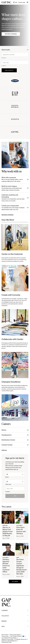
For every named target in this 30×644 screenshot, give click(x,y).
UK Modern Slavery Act (21, 639)
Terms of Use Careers (15, 635)
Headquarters (7, 435)
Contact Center (7, 445)
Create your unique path (13, 208)
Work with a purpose (13, 179)
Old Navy (19, 525)
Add (15, 496)
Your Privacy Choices (16, 636)
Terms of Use (5, 635)
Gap (18, 558)
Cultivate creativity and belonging (13, 198)
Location (4, 66)
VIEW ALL (4, 450)
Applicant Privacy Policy (8, 639)
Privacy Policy (5, 636)
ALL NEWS (15, 581)
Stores (4, 430)
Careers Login (22, 2)
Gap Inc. (5, 525)
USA (15, 2)
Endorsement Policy (7, 642)
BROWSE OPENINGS (8, 215)
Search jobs (6, 50)
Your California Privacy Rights (9, 638)
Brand (7, 477)
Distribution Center (8, 440)
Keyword (4, 58)
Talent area (8, 484)
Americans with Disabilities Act (9, 641)
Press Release (6, 513)
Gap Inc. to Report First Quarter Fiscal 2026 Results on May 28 (8, 532)
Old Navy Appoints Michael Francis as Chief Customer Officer (6, 566)
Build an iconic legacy (13, 188)
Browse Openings (11, 34)
